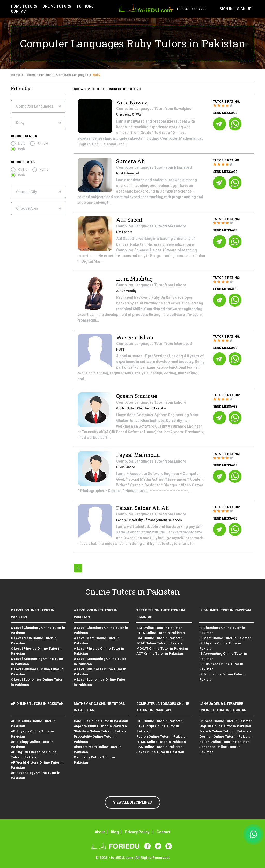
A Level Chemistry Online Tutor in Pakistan (101, 630)
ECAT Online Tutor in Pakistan (160, 643)
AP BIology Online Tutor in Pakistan (32, 744)
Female (43, 144)
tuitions (85, 6)
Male (22, 144)
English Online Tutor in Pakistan (225, 726)
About (100, 832)
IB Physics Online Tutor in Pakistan (220, 646)
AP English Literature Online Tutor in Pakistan (34, 755)
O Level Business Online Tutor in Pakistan (37, 672)
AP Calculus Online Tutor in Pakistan (33, 724)
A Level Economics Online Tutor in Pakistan (100, 682)
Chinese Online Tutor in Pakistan (226, 721)
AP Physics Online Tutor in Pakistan (32, 734)
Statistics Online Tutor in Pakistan (101, 731)
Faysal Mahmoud (138, 455)
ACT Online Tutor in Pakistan (160, 654)
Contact (163, 832)
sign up (244, 9)
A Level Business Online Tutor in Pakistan (100, 672)
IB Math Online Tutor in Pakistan (225, 638)
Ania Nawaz (132, 102)
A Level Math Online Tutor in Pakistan (97, 641)
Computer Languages (72, 75)
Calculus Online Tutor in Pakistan (101, 721)
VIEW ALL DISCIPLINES (132, 802)
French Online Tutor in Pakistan (225, 731)
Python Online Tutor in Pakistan (162, 737)
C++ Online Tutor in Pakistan (160, 721)
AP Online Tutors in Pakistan (37, 704)
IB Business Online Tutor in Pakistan (221, 667)
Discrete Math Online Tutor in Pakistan (98, 749)
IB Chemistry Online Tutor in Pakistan (222, 630)
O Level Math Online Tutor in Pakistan (34, 641)
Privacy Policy (137, 832)
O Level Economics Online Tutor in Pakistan (37, 682)
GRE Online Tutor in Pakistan (160, 638)
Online (23, 170)
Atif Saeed (129, 220)
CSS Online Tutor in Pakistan (160, 747)
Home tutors (24, 6)
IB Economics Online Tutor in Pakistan (223, 677)
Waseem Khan (135, 337)
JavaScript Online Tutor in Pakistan (158, 729)
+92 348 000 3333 (187, 9)
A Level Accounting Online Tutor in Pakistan (100, 661)
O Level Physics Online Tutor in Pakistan (36, 651)
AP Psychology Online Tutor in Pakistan (36, 775)
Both (21, 149)
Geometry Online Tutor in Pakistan (94, 760)
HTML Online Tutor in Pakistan (161, 742)
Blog (115, 832)
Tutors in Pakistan (38, 75)
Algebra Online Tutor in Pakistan (100, 726)
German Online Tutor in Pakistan (226, 737)
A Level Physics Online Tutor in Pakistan (99, 651)
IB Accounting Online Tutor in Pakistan (223, 656)
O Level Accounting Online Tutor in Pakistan (37, 661)
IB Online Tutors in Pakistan (225, 610)
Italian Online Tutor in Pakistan (224, 742)
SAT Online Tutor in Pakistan (159, 628)
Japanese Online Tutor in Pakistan (220, 749)
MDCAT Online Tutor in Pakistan (162, 648)
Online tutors (57, 6)
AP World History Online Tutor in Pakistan (37, 765)
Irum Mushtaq (134, 279)
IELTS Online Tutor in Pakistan (161, 633)
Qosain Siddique (137, 396)
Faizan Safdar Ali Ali (143, 508)
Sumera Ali (131, 161)
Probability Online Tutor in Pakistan (95, 739)
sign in (226, 9)
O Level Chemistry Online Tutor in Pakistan (38, 630)
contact (20, 11)
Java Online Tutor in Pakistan (160, 752)
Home (16, 75)
